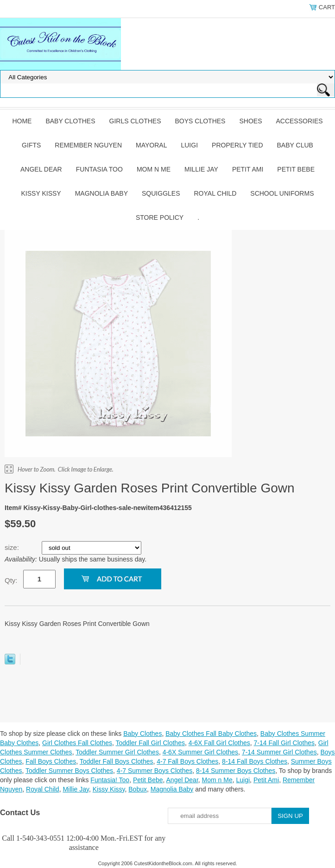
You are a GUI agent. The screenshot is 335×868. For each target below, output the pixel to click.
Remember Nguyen (88, 145)
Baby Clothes (70, 121)
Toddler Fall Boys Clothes (117, 761)
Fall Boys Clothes (51, 761)
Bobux (138, 789)
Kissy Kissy (41, 193)
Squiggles (161, 193)
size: (13, 547)
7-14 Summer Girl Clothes (279, 752)
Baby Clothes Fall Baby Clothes (211, 734)
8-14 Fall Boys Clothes (255, 761)
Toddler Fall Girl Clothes (150, 743)
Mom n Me (154, 169)
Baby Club (295, 145)
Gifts (31, 145)
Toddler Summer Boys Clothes (69, 771)
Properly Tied (237, 145)
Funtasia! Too (110, 780)
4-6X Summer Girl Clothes (200, 752)
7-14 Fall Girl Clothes (284, 743)
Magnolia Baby (101, 193)
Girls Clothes (135, 121)
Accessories (299, 121)
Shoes (250, 121)
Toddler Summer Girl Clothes (117, 752)
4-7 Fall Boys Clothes (187, 761)
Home (22, 121)
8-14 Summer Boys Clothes (236, 771)
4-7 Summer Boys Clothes (155, 771)
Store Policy (160, 217)
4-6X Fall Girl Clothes (219, 743)
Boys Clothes (200, 121)
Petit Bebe (296, 169)
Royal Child (215, 193)
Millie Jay (201, 169)
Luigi (189, 145)
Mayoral (151, 145)
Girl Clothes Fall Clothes (77, 743)
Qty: (11, 580)
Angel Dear (41, 169)
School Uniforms (282, 193)
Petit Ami (248, 169)
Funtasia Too (99, 169)
